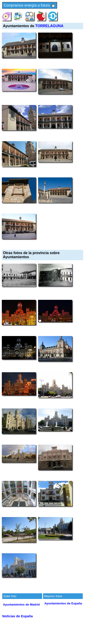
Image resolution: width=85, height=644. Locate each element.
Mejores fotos (53, 596)
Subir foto (10, 596)
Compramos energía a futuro (30, 6)
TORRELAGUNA (49, 26)
